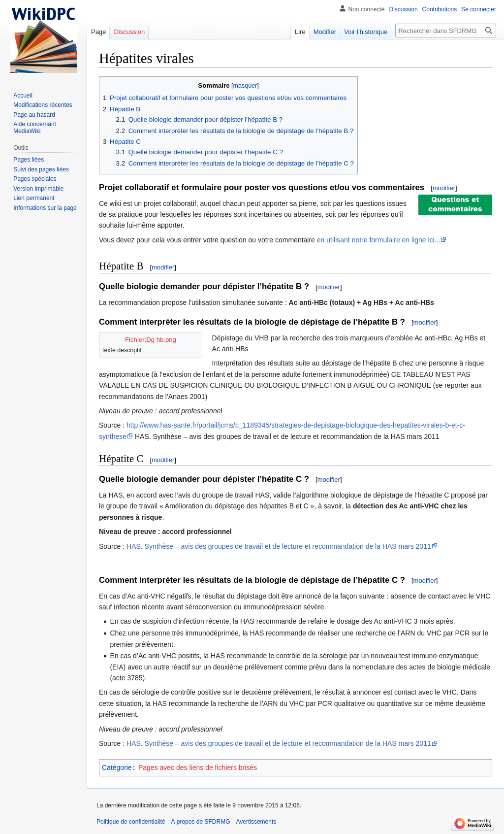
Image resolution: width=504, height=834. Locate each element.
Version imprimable (38, 189)
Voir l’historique (366, 32)
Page (98, 32)
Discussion (404, 9)
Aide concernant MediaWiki (35, 128)
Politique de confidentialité (131, 822)
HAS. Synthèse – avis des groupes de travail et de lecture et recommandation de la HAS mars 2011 (279, 546)
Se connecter (479, 9)
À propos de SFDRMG (200, 822)
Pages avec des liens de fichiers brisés (198, 767)
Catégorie (117, 767)
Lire (300, 32)
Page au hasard (34, 115)
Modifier (325, 32)
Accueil (23, 96)
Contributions (440, 9)
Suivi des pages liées (41, 169)
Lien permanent (34, 198)
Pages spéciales (35, 179)
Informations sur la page (45, 208)
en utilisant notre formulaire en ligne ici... (379, 240)
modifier (444, 188)
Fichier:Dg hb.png (151, 340)
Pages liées (29, 160)
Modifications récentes (43, 105)
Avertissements (256, 822)
